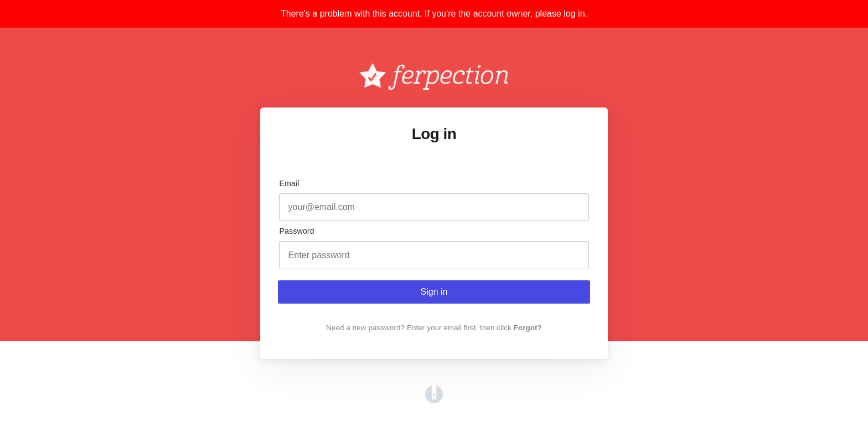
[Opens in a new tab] (434, 400)
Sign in (434, 292)
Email (289, 183)
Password (296, 231)
